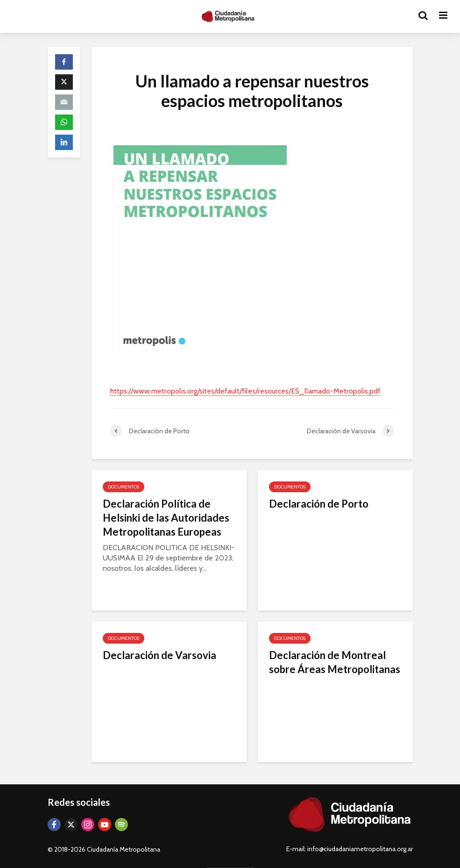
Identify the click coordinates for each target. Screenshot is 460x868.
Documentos (124, 487)
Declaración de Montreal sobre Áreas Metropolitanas (335, 662)
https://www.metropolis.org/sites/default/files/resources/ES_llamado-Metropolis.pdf (245, 391)
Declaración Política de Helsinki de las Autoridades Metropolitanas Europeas (166, 518)
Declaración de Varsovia (159, 655)
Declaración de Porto (319, 504)
